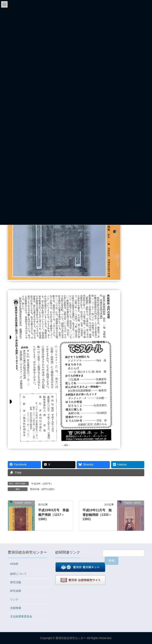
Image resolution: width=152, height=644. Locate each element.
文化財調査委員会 (21, 616)
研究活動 (16, 582)
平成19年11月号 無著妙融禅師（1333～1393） (97, 515)
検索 (112, 561)
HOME (14, 564)
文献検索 (16, 608)
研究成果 (16, 591)
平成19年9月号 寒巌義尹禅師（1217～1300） (54, 515)
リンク (14, 599)
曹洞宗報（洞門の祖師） (43, 489)
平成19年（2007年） (42, 484)
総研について (18, 574)
